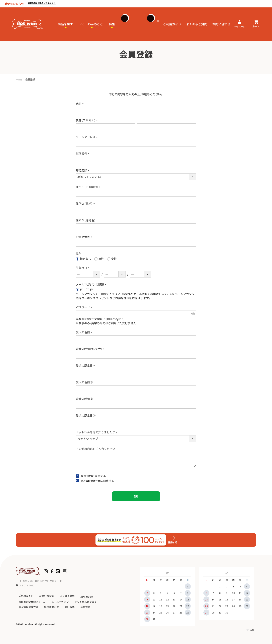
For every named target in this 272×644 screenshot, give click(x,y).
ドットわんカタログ (32, 607)
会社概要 (25, 612)
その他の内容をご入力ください (95, 449)
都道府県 (83, 170)
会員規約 (86, 476)
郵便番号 (83, 154)
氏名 (80, 104)
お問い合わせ (221, 21)
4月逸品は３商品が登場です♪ (50, 3)
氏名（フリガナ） (87, 120)
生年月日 (83, 268)
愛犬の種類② (84, 399)
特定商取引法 (91, 607)
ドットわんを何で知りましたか (97, 432)
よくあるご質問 (197, 21)
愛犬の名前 (85, 332)
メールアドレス (87, 137)
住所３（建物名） (86, 220)
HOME (20, 79)
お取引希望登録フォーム (56, 601)
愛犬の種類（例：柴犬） (91, 349)
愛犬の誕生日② (86, 415)
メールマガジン (89, 601)
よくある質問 (76, 596)
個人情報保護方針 (92, 481)
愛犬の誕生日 (86, 365)
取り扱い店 (26, 601)
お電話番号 (85, 237)
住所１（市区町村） (89, 187)
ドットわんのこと (91, 21)
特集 (112, 21)
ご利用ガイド (172, 21)
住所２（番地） (86, 203)
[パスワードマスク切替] (193, 314)
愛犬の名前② (84, 382)
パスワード (85, 307)
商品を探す (65, 21)
